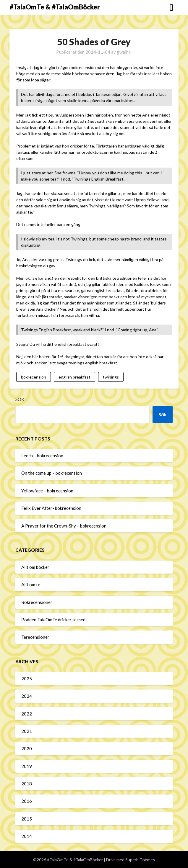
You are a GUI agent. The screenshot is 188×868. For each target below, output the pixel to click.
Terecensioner (35, 637)
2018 (27, 784)
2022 (27, 714)
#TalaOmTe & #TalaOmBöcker (55, 7)
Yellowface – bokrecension (47, 491)
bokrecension (34, 377)
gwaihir (124, 52)
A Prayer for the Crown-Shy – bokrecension (64, 526)
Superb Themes (140, 860)
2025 (27, 679)
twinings (111, 377)
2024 (27, 696)
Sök (20, 399)
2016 (27, 801)
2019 (27, 766)
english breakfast (74, 377)
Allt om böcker (35, 567)
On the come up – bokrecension (52, 473)
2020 (27, 749)
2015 (27, 819)
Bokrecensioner (37, 602)
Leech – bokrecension (42, 456)
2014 (27, 836)
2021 (27, 731)
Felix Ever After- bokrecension (51, 508)
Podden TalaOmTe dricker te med (53, 620)
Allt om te (31, 584)
